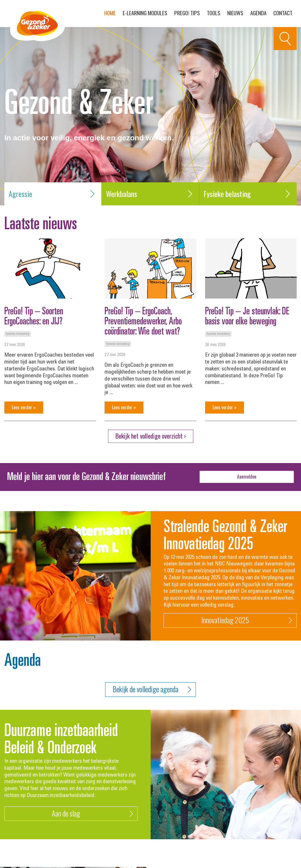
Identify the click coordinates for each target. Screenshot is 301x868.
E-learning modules (145, 13)
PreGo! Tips (187, 13)
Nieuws (235, 13)
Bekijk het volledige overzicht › (151, 436)
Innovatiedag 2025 (247, 620)
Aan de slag (92, 813)
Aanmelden (247, 477)
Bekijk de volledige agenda (152, 690)
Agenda (258, 13)
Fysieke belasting (248, 194)
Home (110, 13)
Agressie (53, 194)
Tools (214, 13)
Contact (283, 13)
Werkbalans (150, 194)
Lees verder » (24, 407)
